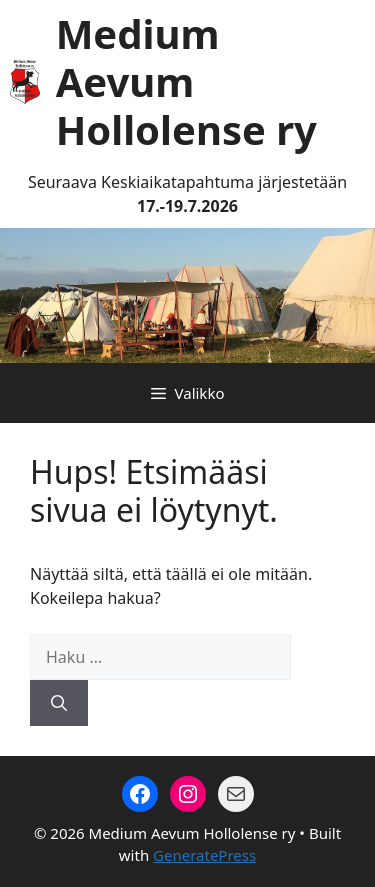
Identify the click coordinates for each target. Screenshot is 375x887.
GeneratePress (204, 855)
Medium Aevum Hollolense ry (186, 81)
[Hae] (59, 703)
